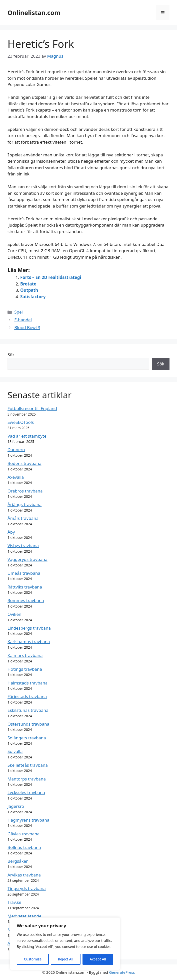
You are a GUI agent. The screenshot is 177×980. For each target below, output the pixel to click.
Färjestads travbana (27, 696)
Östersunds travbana (28, 724)
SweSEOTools (21, 422)
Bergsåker (18, 861)
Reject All (66, 959)
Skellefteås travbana (28, 765)
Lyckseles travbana (26, 792)
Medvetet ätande (24, 916)
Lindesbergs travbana (29, 628)
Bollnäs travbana (24, 847)
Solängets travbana (27, 738)
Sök (11, 355)
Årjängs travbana (24, 504)
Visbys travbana (23, 546)
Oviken (14, 614)
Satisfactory (33, 297)
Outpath (29, 290)
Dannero (16, 450)
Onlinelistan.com (34, 13)
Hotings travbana (25, 669)
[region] (65, 944)
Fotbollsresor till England (32, 408)
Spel (18, 312)
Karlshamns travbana (29, 642)
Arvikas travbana (24, 875)
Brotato (28, 284)
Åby (11, 532)
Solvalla (15, 751)
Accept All (98, 959)
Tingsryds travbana (27, 888)
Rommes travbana (26, 600)
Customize (33, 959)
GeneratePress (122, 972)
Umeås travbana (24, 573)
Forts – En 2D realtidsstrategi (51, 277)
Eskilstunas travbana (28, 710)
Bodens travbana (24, 463)
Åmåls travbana (23, 518)
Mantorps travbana (27, 779)
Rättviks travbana (25, 587)
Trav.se (14, 902)
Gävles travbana (23, 834)
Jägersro (16, 806)
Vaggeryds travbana (27, 559)
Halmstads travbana (27, 683)
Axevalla (16, 477)
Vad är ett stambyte (27, 436)
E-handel (23, 320)
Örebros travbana (25, 491)
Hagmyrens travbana (28, 820)
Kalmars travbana (25, 655)
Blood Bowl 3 (27, 327)
